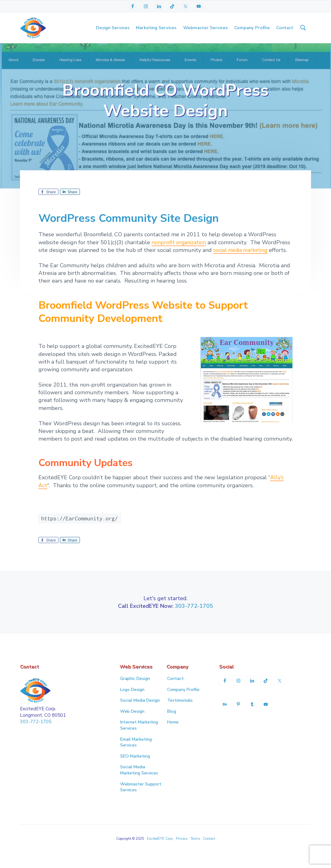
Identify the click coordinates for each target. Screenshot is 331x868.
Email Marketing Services (136, 754)
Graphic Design (135, 691)
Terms (195, 851)
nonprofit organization (179, 255)
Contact (175, 691)
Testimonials (180, 713)
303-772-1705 (194, 618)
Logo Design (132, 702)
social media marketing (242, 262)
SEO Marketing (135, 768)
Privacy (182, 851)
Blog (172, 724)
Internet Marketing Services (139, 737)
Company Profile (183, 702)
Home (173, 734)
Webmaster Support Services (141, 799)
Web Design (132, 724)
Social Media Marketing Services (139, 782)
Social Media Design (140, 713)
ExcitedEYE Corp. (160, 851)
